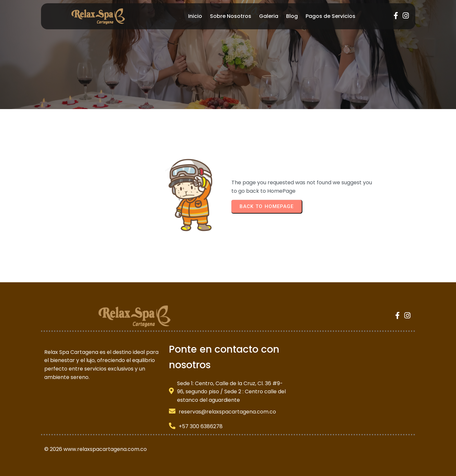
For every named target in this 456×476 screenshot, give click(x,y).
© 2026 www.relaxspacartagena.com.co (96, 449)
